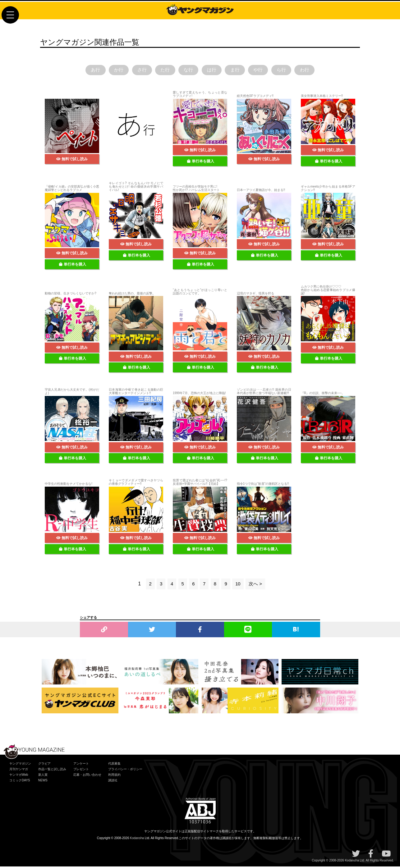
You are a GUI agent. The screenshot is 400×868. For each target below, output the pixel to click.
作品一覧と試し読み (52, 771)
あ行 (85, 71)
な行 (187, 71)
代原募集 (114, 765)
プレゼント (81, 771)
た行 (162, 71)
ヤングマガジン (20, 765)
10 (238, 585)
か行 (110, 71)
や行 (264, 71)
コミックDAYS (20, 782)
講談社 (113, 782)
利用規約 (114, 776)
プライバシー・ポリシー (125, 771)
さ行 (136, 71)
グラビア (44, 765)
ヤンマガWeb (19, 776)
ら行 (290, 71)
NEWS (43, 782)
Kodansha (137, 840)
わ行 (315, 71)
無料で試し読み (72, 161)
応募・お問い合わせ (87, 776)
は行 (213, 71)
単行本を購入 (201, 162)
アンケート (81, 765)
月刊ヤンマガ (19, 771)
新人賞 (43, 776)
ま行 (238, 71)
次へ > (256, 585)
